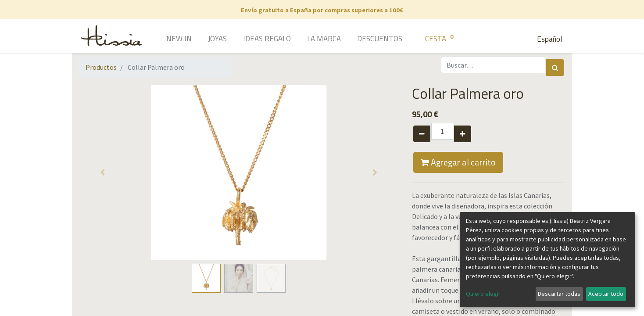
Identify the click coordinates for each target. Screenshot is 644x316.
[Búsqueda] (555, 68)
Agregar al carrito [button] (458, 162)
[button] (103, 172)
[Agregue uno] (463, 134)
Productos (101, 67)
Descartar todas (559, 294)
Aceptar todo (606, 294)
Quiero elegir (483, 294)
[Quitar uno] (422, 134)
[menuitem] (166, 39)
